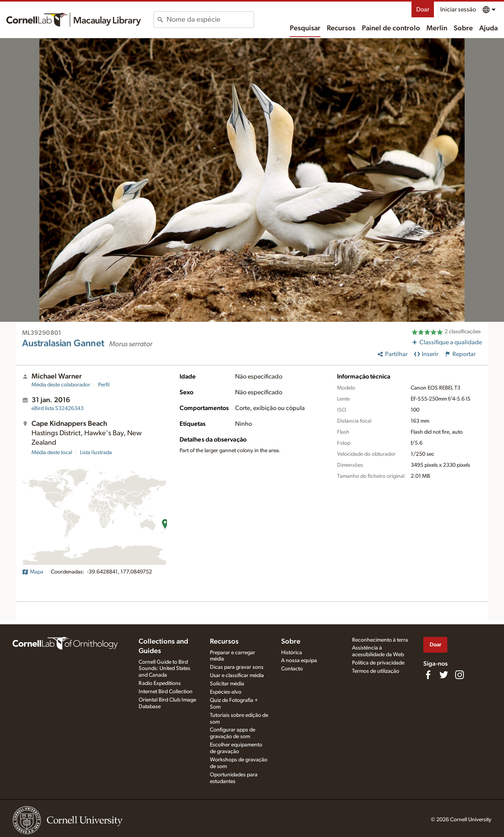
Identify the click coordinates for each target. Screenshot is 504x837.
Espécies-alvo (226, 692)
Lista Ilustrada (96, 453)
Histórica (292, 653)
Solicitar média (227, 684)
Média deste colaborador (61, 385)
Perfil (104, 385)
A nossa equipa (299, 661)
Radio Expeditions (160, 683)
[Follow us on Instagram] (460, 675)
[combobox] (210, 20)
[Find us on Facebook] (428, 675)
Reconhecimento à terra (380, 640)
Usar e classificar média (237, 676)
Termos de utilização (376, 671)
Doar (423, 9)
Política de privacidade (378, 663)
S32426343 (57, 408)
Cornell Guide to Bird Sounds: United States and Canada (164, 669)
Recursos (341, 28)
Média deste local (52, 453)
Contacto (292, 669)
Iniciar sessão (458, 9)
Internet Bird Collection (166, 692)
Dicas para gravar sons (237, 667)
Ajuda (488, 28)
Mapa (33, 572)
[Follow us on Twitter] (444, 675)
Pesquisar (305, 28)
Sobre (463, 28)
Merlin (437, 28)
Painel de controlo (391, 28)
